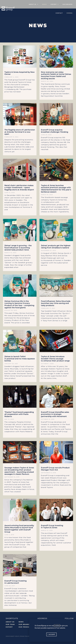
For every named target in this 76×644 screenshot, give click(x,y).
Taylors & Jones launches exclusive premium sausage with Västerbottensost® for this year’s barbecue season (56, 189)
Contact (59, 13)
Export (55, 4)
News (44, 4)
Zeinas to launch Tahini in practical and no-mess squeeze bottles (20, 359)
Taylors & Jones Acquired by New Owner (20, 73)
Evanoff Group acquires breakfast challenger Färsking (55, 131)
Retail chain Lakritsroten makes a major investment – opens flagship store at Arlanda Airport (19, 188)
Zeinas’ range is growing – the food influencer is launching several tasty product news (18, 248)
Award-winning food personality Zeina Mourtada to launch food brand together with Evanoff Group (19, 529)
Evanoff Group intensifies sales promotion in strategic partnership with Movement (55, 414)
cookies (57, 626)
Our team (10, 624)
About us (34, 4)
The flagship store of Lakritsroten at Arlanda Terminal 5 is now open (20, 132)
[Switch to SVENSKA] (70, 13)
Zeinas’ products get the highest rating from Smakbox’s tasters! (56, 247)
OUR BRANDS (24, 624)
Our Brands (68, 4)
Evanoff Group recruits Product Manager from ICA (55, 469)
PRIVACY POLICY (25, 636)
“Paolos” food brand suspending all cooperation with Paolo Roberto (19, 414)
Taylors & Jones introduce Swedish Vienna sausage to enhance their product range (55, 359)
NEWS (21, 622)
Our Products (25, 627)
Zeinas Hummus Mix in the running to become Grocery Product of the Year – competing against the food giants (19, 304)
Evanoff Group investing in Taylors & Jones (52, 527)
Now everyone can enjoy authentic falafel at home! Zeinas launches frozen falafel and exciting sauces (56, 75)
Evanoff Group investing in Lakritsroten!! (15, 582)
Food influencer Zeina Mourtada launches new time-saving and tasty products (56, 303)
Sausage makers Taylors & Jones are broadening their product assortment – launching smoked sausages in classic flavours (19, 471)
